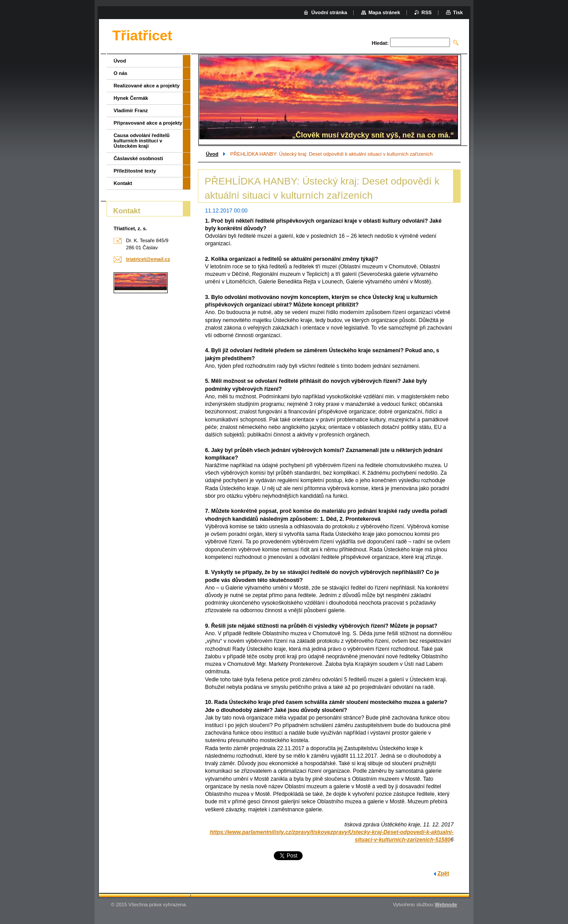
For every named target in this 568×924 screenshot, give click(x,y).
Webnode (446, 904)
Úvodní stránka (329, 12)
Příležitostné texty (135, 171)
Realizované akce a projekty (147, 86)
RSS (427, 12)
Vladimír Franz (131, 110)
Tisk (458, 12)
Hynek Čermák (131, 98)
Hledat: (380, 43)
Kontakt (123, 183)
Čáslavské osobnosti (138, 158)
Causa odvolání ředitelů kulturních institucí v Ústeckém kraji (142, 141)
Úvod (212, 154)
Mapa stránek (384, 12)
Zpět (443, 873)
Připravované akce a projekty (148, 123)
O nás (120, 73)
